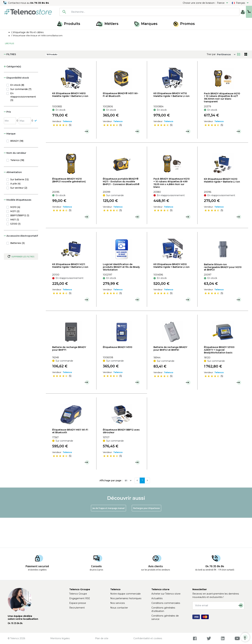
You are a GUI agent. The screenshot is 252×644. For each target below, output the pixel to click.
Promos (184, 24)
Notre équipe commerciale (125, 594)
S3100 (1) (15, 254)
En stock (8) (17, 115)
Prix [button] (7, 142)
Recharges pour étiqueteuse (146, 538)
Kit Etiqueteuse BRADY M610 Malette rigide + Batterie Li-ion (70, 125)
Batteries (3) (17, 273)
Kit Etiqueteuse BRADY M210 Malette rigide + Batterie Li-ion (222, 210)
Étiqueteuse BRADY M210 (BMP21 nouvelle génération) (69, 210)
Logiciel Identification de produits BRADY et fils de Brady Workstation (121, 297)
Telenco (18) (17, 190)
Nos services (118, 603)
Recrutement (77, 608)
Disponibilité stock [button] (16, 108)
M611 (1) (15, 249)
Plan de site (102, 638)
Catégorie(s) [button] (12, 96)
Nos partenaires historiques (126, 598)
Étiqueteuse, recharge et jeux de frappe (50, 33)
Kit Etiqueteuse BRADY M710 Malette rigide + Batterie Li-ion (171, 125)
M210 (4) (15, 237)
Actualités (157, 598)
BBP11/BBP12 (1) (20, 245)
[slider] (60, 155)
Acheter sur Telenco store (166, 594)
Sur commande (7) (21, 119)
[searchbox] (144, 12)
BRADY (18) (17, 171)
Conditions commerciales (166, 603)
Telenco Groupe (78, 594)
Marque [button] (10, 164)
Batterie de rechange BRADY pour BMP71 (69, 378)
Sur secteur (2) (19, 218)
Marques (146, 24)
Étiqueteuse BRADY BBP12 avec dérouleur (121, 461)
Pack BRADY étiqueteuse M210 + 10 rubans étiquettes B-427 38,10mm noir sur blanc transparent (222, 127)
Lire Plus (10, 73)
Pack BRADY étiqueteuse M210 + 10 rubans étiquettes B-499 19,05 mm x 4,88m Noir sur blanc (172, 213)
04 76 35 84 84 (40, 3)
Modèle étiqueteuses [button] (18, 230)
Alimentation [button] (13, 202)
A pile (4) (15, 213)
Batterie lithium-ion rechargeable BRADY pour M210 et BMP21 (223, 297)
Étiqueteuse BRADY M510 (118, 377)
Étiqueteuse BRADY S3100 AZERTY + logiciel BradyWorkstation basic (219, 380)
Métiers (107, 24)
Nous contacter (119, 608)
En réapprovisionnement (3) (23, 127)
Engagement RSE (80, 598)
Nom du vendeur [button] (15, 183)
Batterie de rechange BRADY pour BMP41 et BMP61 (170, 378)
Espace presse (78, 603)
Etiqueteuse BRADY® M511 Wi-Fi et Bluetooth (121, 125)
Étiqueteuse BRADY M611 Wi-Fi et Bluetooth (70, 461)
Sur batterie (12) (19, 209)
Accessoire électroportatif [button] (21, 266)
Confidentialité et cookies (148, 638)
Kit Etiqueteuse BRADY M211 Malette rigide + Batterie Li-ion (70, 295)
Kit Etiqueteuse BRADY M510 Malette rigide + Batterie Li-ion (171, 295)
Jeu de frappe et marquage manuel (108, 538)
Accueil (9, 33)
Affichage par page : (111, 510)
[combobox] (139, 12)
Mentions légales (60, 638)
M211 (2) (15, 241)
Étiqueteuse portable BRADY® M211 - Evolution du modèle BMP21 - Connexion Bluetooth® (121, 211)
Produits (69, 24)
